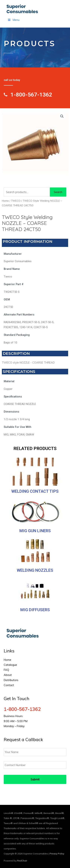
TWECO (16, 201)
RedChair (22, 861)
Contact (9, 685)
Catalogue (10, 665)
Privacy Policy (57, 854)
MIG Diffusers (35, 610)
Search (58, 192)
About (8, 675)
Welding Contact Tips (35, 491)
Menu (13, 20)
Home (5, 201)
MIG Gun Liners (35, 531)
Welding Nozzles (35, 570)
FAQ (6, 670)
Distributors (11, 680)
